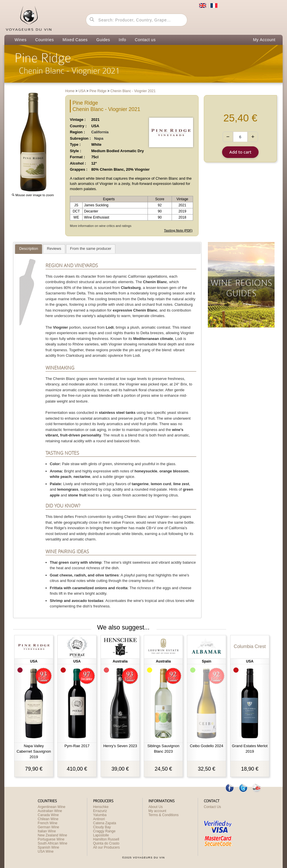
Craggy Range (104, 831)
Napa (99, 138)
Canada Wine (48, 815)
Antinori (99, 819)
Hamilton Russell (106, 839)
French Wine (48, 823)
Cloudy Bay (102, 827)
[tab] (29, 249)
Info (122, 40)
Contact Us (212, 807)
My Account (264, 40)
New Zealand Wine (52, 835)
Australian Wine (50, 811)
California (100, 132)
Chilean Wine (48, 819)
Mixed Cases (75, 40)
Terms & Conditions (164, 815)
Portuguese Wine (51, 839)
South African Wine (52, 843)
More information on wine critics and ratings (101, 226)
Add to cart (240, 152)
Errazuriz (100, 811)
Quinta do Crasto (106, 843)
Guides (103, 40)
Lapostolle (101, 835)
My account (157, 811)
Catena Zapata (105, 823)
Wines (20, 40)
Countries (44, 40)
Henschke (101, 807)
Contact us (145, 40)
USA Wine (46, 851)
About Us (156, 807)
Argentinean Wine (51, 807)
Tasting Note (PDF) (178, 230)
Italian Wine (47, 831)
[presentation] (29, 249)
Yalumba (100, 815)
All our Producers (106, 847)
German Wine (48, 827)
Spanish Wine (48, 847)
